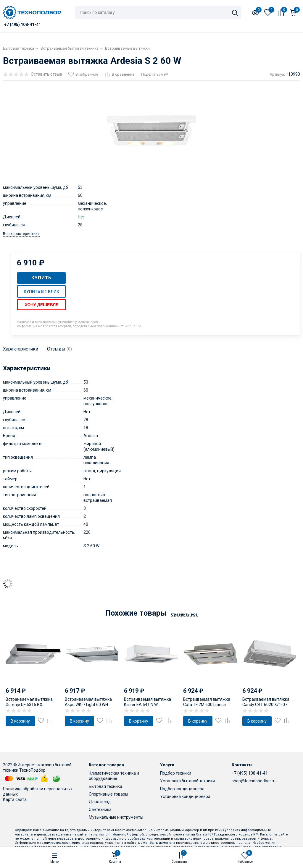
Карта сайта (15, 799)
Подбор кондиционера (182, 789)
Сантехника (100, 809)
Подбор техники (176, 773)
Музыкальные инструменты (116, 817)
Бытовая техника (105, 786)
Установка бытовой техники (187, 781)
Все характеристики (21, 234)
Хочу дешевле (41, 305)
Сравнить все (184, 614)
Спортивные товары (108, 794)
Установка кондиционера (185, 796)
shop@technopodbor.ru (254, 781)
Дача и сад (100, 802)
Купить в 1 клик (41, 291)
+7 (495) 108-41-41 (250, 773)
